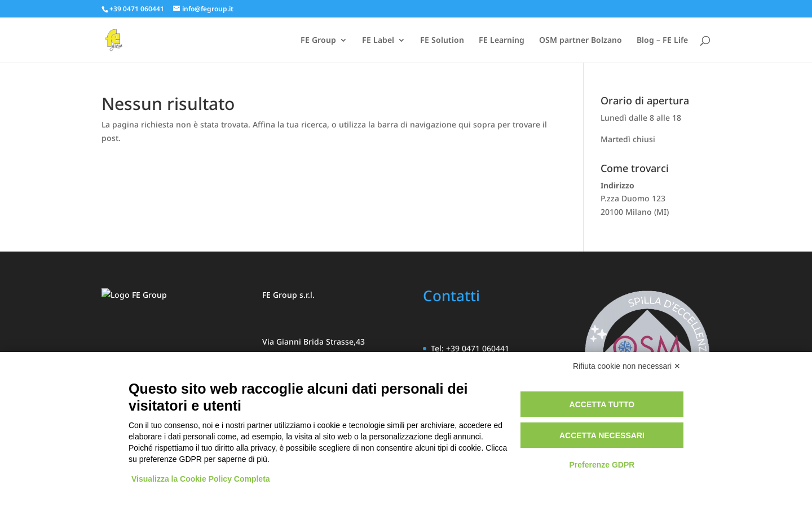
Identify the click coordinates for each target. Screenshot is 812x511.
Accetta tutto (602, 404)
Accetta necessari (602, 435)
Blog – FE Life (662, 41)
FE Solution (442, 41)
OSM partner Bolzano (581, 41)
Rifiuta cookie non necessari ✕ (627, 366)
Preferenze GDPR (602, 465)
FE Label (378, 41)
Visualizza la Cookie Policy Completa (201, 479)
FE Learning (502, 41)
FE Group (318, 41)
